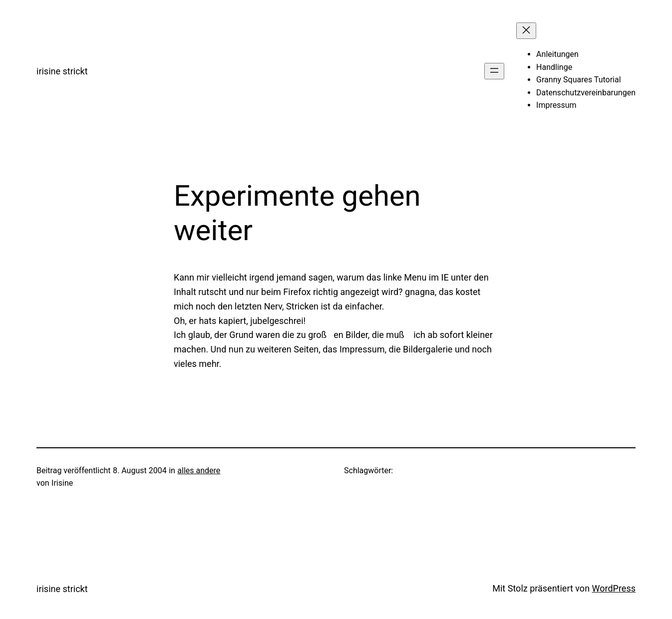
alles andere (199, 470)
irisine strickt (62, 71)
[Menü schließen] (526, 31)
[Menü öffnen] (494, 71)
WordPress (614, 588)
